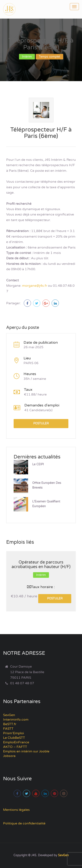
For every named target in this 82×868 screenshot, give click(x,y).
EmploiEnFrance (16, 742)
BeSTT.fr (10, 724)
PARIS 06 (31, 363)
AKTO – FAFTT (15, 747)
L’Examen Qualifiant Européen (46, 504)
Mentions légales (16, 810)
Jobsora (9, 756)
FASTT (8, 729)
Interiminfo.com (16, 720)
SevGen (9, 715)
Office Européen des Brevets (47, 485)
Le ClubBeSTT (14, 738)
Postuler (41, 423)
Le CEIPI (38, 464)
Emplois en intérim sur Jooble (26, 751)
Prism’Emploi (14, 733)
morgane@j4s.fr (35, 286)
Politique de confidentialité (24, 823)
